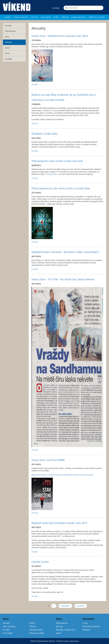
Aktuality (8, 42)
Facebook (42, 8)
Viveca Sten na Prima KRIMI (48, 460)
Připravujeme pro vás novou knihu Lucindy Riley (61, 188)
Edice (7, 37)
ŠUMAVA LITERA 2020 (44, 134)
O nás (7, 53)
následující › (65, 606)
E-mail (49, 8)
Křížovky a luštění (97, 17)
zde (62, 592)
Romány (8, 17)
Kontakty (8, 59)
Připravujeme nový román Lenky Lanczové (57, 161)
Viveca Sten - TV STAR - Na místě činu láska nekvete (63, 279)
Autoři (7, 48)
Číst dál (34, 85)
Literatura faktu (79, 17)
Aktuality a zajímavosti (65, 630)
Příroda (65, 17)
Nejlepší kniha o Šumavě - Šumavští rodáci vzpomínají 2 (65, 252)
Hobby (56, 17)
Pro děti (34, 17)
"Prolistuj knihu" (52, 174)
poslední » (81, 606)
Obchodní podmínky (91, 626)
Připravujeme (10, 31)
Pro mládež (46, 17)
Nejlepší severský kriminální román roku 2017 (59, 523)
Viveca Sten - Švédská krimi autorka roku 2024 (60, 36)
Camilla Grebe (40, 562)
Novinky (8, 26)
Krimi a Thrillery (21, 17)
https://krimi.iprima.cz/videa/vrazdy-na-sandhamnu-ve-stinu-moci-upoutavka (62, 475)
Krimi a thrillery (9, 626)
